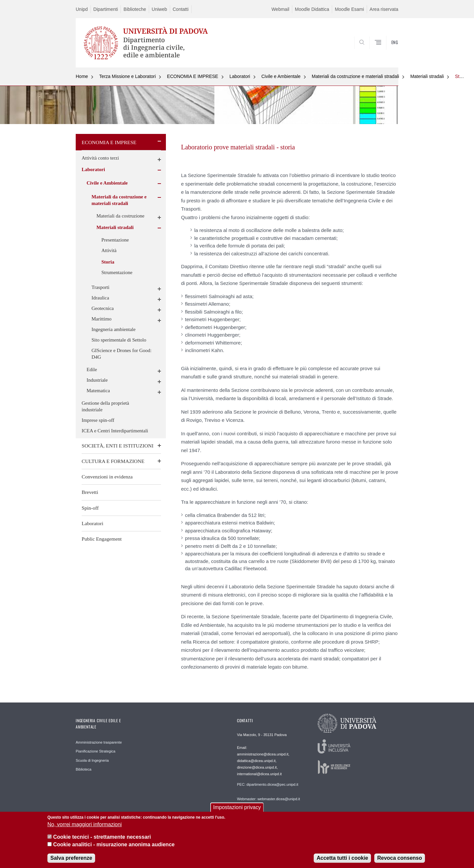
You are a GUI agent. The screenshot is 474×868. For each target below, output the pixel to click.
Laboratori (240, 76)
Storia (461, 76)
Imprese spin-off (98, 420)
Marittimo (102, 319)
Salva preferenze (71, 860)
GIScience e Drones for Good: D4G (121, 354)
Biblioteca (84, 769)
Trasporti (100, 287)
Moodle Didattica (312, 9)
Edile (92, 370)
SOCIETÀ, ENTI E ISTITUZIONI (118, 446)
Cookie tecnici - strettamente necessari (102, 839)
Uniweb (159, 9)
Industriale (97, 380)
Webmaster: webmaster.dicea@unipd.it (268, 799)
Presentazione (115, 240)
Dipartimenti (106, 9)
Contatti (181, 9)
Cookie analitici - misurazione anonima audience (114, 846)
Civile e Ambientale (281, 76)
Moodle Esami (349, 9)
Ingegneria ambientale (114, 329)
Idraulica (100, 298)
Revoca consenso (400, 860)
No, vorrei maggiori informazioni (85, 826)
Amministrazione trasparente (99, 742)
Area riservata (384, 9)
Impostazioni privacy (237, 809)
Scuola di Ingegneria (92, 760)
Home (82, 76)
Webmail (280, 9)
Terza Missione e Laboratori (127, 76)
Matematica (98, 391)
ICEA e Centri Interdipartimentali (115, 431)
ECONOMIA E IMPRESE (193, 76)
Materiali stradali (427, 76)
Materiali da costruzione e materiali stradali (355, 76)
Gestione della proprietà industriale (105, 406)
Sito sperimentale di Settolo (119, 340)
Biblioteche (135, 9)
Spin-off (90, 508)
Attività (109, 250)
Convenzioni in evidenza (107, 477)
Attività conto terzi (100, 158)
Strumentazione (117, 272)
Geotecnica (103, 308)
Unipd (82, 9)
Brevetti (90, 492)
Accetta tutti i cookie (342, 860)
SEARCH (387, 52)
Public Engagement (102, 539)
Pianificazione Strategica (95, 751)
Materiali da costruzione (120, 216)
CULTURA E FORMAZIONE (113, 461)
